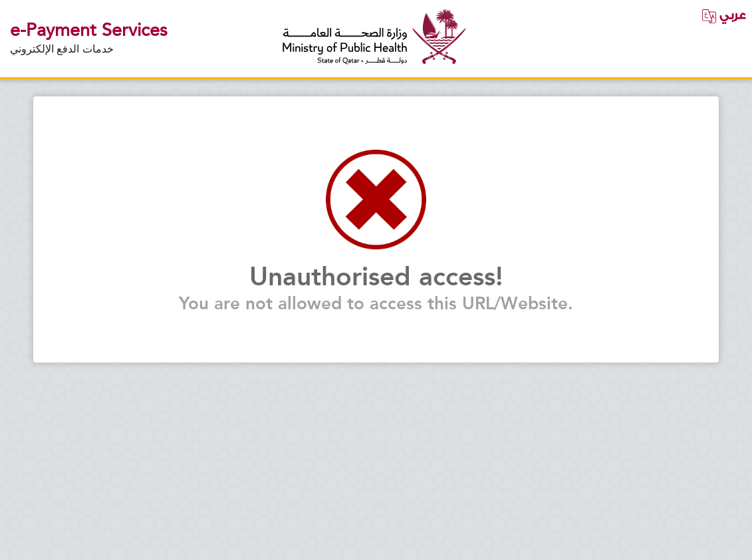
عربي (724, 15)
